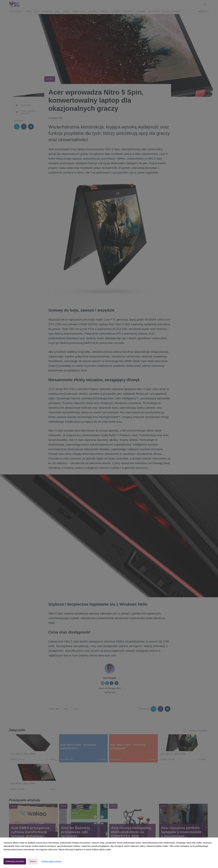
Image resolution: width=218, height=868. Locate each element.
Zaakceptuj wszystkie (15, 861)
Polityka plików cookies (51, 861)
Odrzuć (33, 861)
